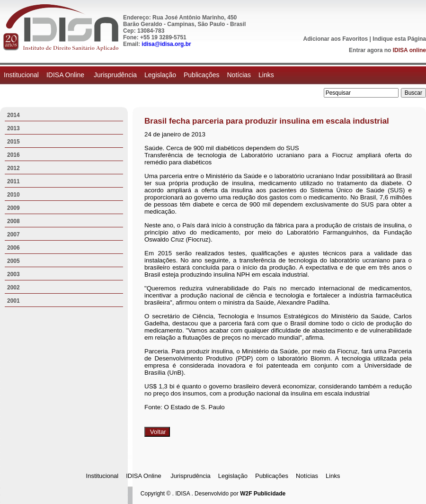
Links (266, 75)
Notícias (239, 75)
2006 (13, 248)
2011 (13, 181)
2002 (13, 288)
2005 (13, 261)
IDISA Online (66, 75)
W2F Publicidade (263, 494)
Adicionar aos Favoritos (336, 39)
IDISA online (409, 50)
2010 (13, 195)
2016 (13, 155)
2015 (13, 142)
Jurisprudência (115, 75)
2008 (13, 221)
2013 (13, 128)
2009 (13, 208)
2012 (13, 168)
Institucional (21, 75)
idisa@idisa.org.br (166, 44)
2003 (13, 274)
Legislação (160, 75)
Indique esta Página (399, 39)
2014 (13, 115)
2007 (13, 234)
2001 (13, 301)
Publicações (202, 75)
